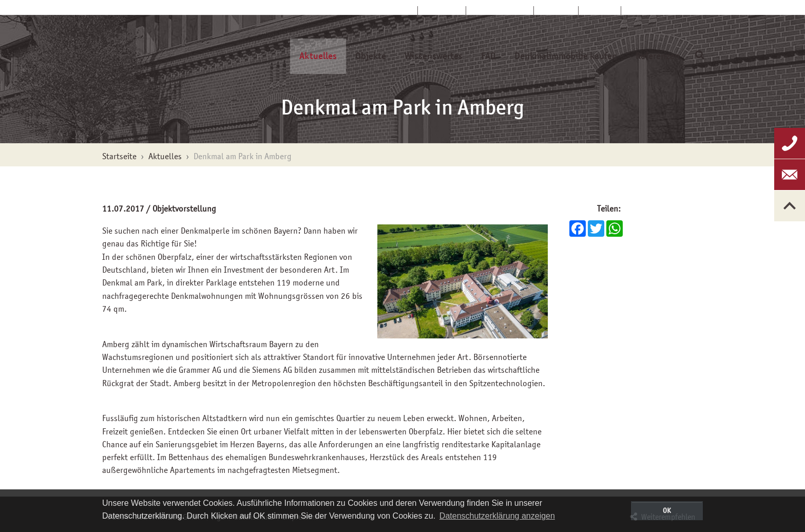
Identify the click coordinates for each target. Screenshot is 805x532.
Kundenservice (500, 11)
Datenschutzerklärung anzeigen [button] (497, 516)
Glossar (600, 11)
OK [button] (667, 510)
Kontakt (556, 11)
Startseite (392, 11)
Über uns (442, 11)
